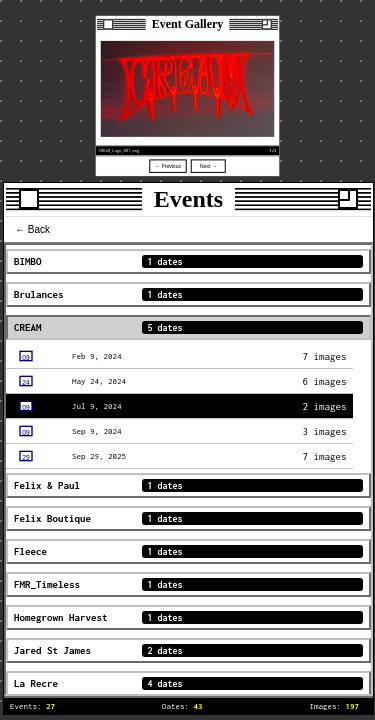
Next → (208, 166)
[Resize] (267, 24)
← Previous (168, 166)
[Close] (108, 24)
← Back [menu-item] (32, 229)
